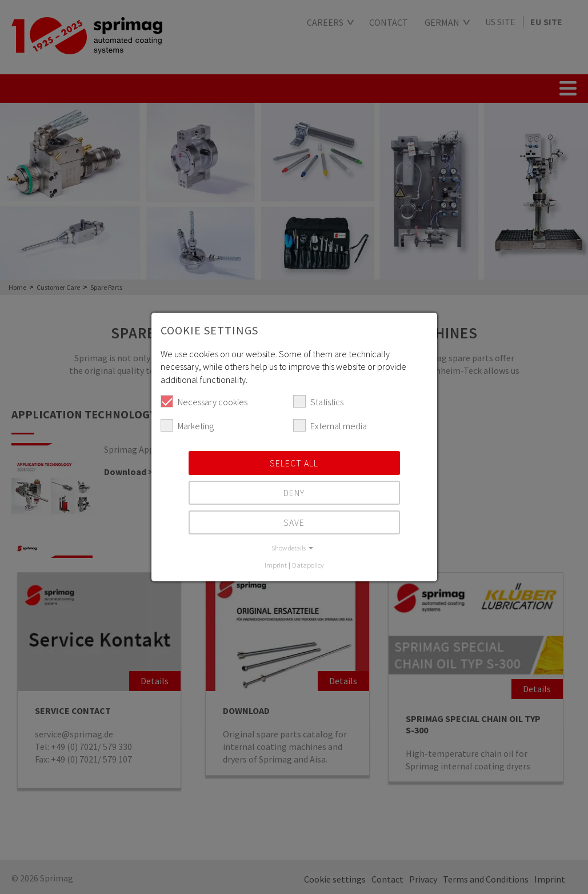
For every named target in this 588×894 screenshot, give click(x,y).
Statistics (318, 401)
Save (294, 522)
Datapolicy (308, 565)
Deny (294, 493)
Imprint (276, 565)
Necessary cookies (204, 401)
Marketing (187, 425)
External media (330, 425)
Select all (294, 463)
